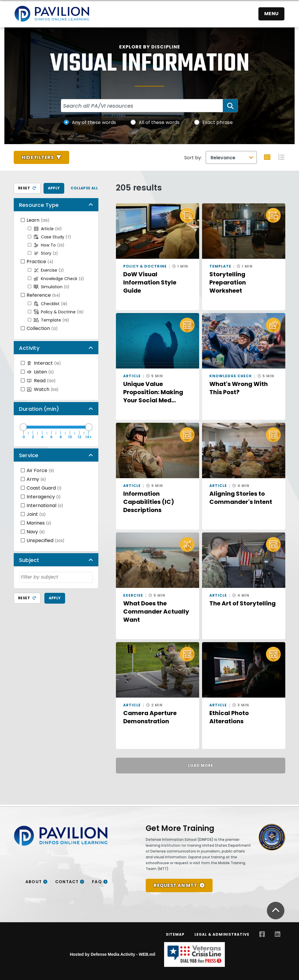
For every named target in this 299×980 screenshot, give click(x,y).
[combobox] (56, 577)
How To (49, 245)
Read (41, 381)
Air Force (40, 470)
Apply (54, 188)
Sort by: (193, 158)
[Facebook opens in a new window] (262, 934)
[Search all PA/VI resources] (142, 106)
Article (48, 229)
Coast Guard (44, 488)
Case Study (52, 237)
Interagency (44, 497)
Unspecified (46, 540)
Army (36, 479)
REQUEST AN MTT (175, 885)
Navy (36, 532)
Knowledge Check (59, 279)
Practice (40, 262)
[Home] (52, 14)
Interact (44, 363)
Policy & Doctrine (59, 312)
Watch (43, 389)
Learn (38, 220)
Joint (36, 514)
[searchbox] (56, 577)
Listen (40, 372)
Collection (42, 328)
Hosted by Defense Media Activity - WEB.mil (113, 954)
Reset (27, 188)
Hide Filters (38, 157)
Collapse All (84, 188)
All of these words (159, 122)
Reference (44, 295)
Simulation (52, 287)
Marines (39, 523)
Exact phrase (218, 122)
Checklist (51, 304)
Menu (272, 14)
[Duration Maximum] (56, 427)
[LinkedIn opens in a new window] (278, 934)
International (45, 505)
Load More (201, 765)
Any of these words (94, 122)
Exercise (49, 270)
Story (46, 253)
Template (51, 320)
